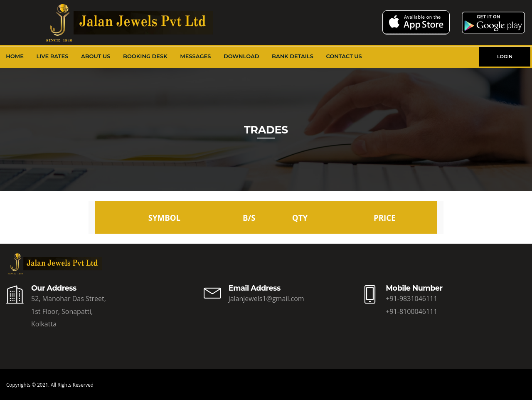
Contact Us (344, 56)
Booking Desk (145, 56)
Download (241, 56)
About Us (96, 56)
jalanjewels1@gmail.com (266, 299)
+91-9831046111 (411, 299)
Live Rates (53, 56)
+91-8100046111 (411, 311)
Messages (195, 56)
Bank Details (293, 56)
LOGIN (505, 57)
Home (15, 56)
